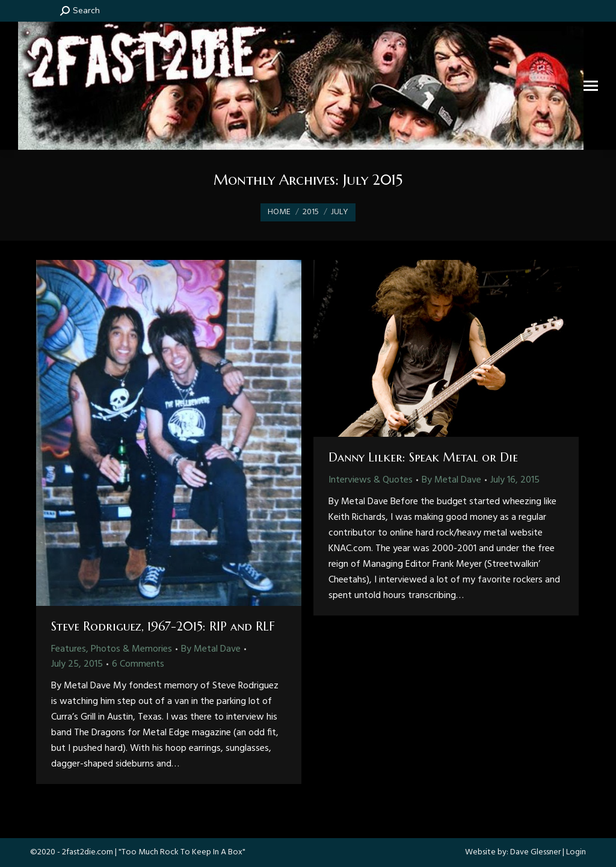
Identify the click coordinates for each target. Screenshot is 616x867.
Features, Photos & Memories (112, 649)
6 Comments (138, 664)
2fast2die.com (88, 852)
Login (576, 852)
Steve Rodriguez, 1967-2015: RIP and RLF (163, 627)
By (211, 649)
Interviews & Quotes (371, 480)
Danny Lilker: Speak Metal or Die (423, 458)
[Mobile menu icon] (591, 86)
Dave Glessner (535, 852)
